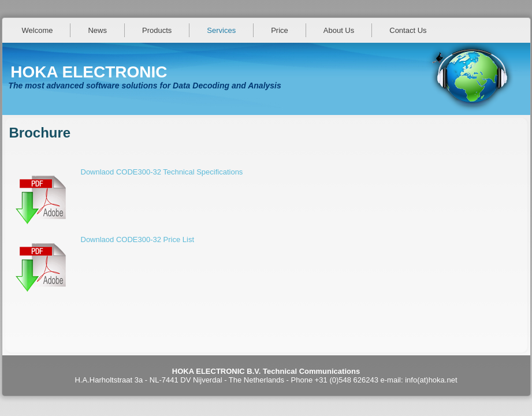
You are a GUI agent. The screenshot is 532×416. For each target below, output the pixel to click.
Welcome (38, 30)
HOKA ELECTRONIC (89, 72)
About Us (339, 30)
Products (157, 30)
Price (280, 30)
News (97, 30)
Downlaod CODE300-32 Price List (138, 239)
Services (221, 30)
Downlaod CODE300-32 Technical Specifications (162, 172)
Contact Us (408, 30)
